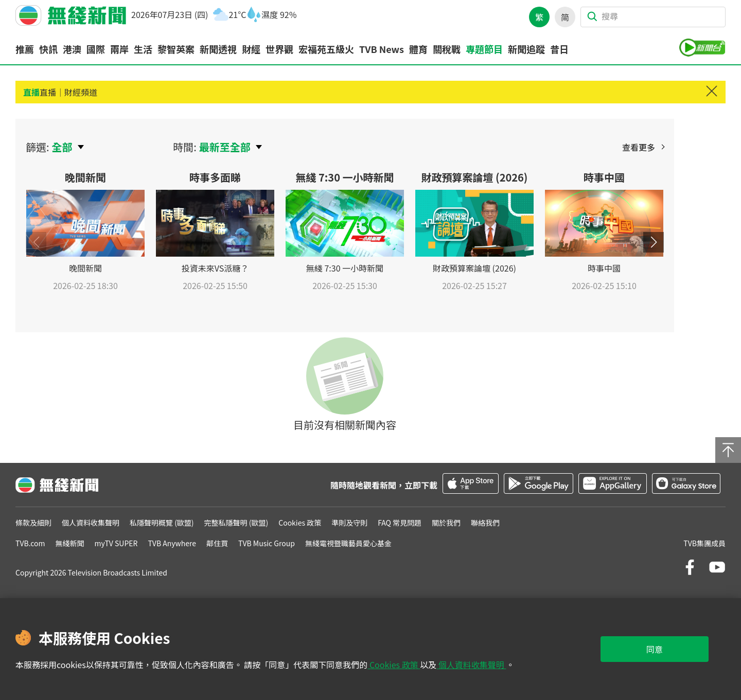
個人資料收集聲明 (471, 665)
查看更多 (639, 147)
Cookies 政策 (394, 665)
